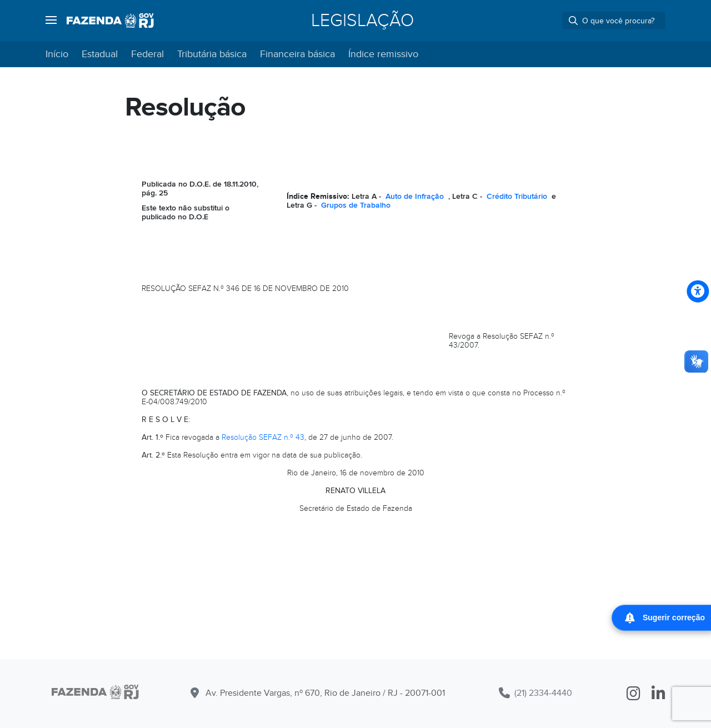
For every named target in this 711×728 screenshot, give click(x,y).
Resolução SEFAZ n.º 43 (263, 437)
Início (57, 54)
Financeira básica (297, 54)
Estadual (100, 54)
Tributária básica (212, 54)
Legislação (362, 21)
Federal (147, 54)
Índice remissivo (383, 54)
